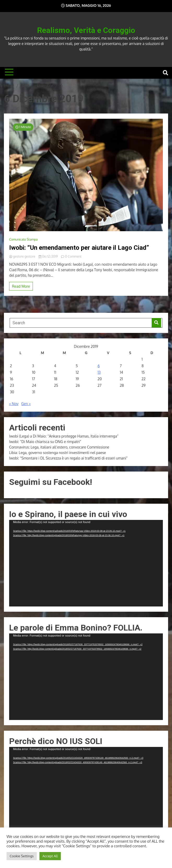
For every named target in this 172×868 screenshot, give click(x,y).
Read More (21, 286)
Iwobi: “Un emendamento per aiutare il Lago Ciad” (79, 248)
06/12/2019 (49, 256)
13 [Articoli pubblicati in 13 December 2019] (99, 372)
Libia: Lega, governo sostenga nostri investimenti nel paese (58, 453)
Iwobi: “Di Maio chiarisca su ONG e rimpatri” (45, 442)
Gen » (26, 404)
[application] (86, 563)
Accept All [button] (50, 856)
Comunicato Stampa (23, 239)
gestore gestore (23, 256)
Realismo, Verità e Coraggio (86, 30)
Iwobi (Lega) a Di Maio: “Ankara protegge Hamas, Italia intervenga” (64, 436)
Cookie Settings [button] (22, 856)
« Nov (14, 404)
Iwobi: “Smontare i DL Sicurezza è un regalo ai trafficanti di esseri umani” (68, 458)
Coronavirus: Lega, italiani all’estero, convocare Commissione (59, 447)
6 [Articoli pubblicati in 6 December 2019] (99, 366)
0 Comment (73, 256)
